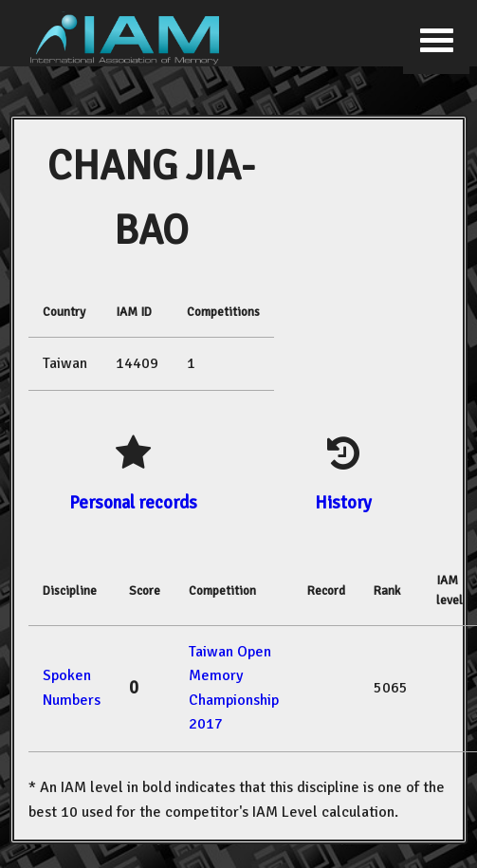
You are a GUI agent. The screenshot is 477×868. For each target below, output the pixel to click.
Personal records (133, 502)
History (343, 502)
